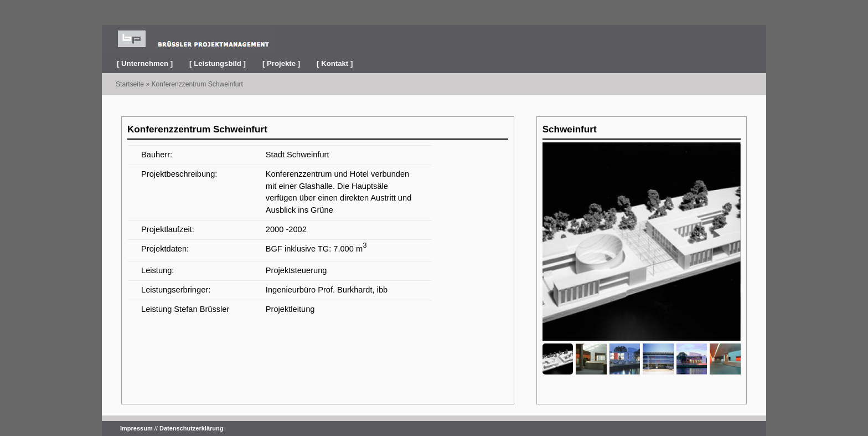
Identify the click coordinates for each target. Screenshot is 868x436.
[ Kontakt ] (335, 63)
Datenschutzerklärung (192, 428)
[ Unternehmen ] (145, 63)
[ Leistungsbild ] (218, 63)
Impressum (136, 428)
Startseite (130, 84)
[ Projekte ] (281, 63)
